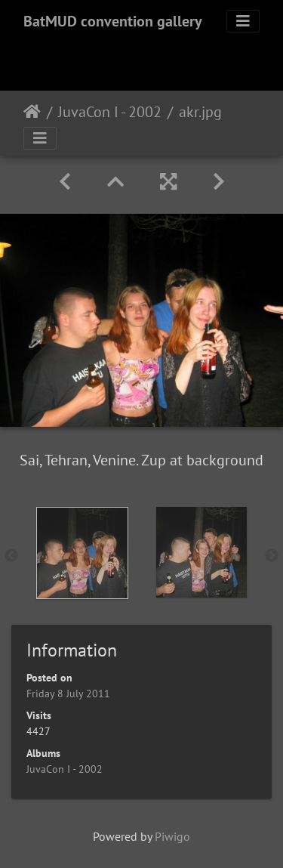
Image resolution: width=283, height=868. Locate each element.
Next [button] (272, 556)
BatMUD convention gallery (113, 21)
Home (32, 112)
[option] (82, 553)
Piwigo (172, 836)
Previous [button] (11, 556)
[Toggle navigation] (243, 21)
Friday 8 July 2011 (68, 693)
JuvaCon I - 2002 (110, 112)
